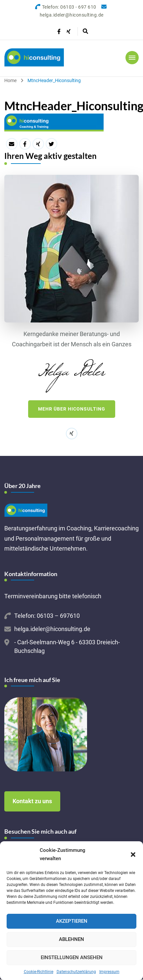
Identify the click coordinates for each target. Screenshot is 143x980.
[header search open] (85, 31)
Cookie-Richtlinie (39, 972)
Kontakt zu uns (32, 801)
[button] (133, 855)
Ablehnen (71, 939)
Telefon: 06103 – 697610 (47, 616)
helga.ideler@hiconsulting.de (52, 629)
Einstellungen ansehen (72, 957)
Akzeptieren (72, 921)
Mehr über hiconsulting (72, 409)
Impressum (109, 972)
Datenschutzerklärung (76, 972)
